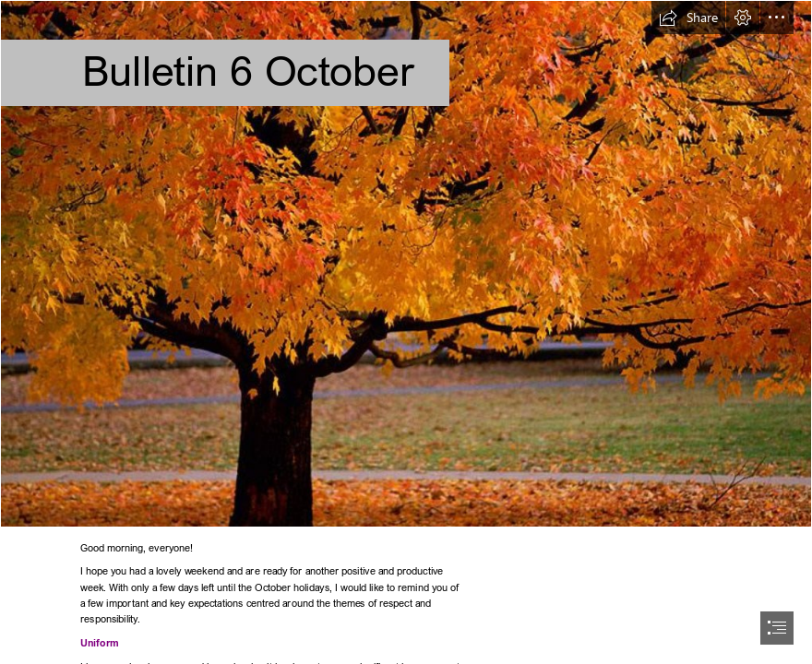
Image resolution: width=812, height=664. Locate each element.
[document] (406, 332)
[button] (688, 18)
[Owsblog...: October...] (406, 264)
